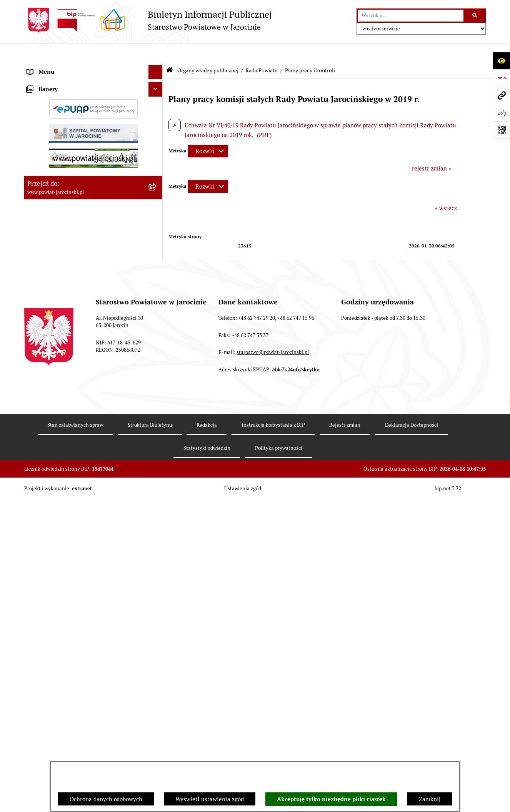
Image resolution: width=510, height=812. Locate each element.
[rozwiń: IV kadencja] (157, 499)
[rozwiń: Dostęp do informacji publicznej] (157, 719)
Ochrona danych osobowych (106, 799)
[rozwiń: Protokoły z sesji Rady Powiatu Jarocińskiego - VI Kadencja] (157, 519)
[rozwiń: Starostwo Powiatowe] (157, 647)
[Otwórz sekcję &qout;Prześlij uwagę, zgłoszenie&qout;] (501, 113)
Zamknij (430, 799)
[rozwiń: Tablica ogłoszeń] (157, 748)
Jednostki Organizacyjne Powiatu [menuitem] (71, 661)
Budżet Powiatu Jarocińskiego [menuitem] (66, 690)
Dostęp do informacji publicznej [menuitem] (69, 719)
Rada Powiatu (262, 51)
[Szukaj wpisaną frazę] (475, 16)
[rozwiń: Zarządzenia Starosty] (157, 633)
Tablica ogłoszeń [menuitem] (49, 748)
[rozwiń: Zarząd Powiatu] (157, 594)
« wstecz (446, 189)
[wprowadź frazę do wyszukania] (411, 16)
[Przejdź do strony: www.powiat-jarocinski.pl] (501, 95)
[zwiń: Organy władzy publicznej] (157, 68)
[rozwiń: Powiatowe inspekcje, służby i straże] (157, 676)
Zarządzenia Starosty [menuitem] (55, 632)
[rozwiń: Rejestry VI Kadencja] (157, 575)
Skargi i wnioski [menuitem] (48, 734)
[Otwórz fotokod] (501, 130)
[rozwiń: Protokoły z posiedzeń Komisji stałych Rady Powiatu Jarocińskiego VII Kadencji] (157, 328)
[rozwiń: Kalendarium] (157, 281)
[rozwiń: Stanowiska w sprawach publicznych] (157, 421)
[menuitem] (93, 87)
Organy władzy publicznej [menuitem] (61, 67)
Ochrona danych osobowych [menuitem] (64, 705)
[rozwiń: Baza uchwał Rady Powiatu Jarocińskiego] (157, 393)
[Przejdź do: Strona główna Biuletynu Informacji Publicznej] (170, 51)
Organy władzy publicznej (208, 51)
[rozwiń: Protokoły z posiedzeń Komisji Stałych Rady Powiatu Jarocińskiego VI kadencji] (157, 547)
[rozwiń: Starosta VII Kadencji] (157, 614)
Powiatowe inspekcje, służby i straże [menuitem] (75, 676)
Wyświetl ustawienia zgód (210, 799)
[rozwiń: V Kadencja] (157, 480)
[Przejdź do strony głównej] (148, 20)
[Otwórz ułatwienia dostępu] (501, 61)
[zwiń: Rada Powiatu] (157, 86)
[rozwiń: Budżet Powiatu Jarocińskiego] (157, 691)
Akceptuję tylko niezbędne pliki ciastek (331, 799)
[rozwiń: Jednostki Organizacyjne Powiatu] (157, 662)
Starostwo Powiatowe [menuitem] (55, 647)
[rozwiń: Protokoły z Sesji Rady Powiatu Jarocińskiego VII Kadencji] (157, 300)
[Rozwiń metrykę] (208, 132)
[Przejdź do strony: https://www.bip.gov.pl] (501, 78)
